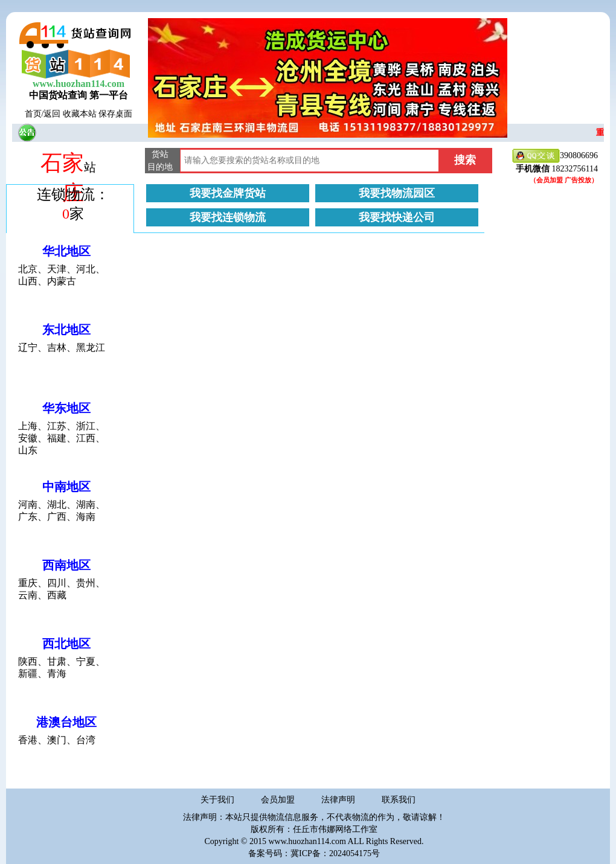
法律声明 (338, 800)
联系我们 (399, 800)
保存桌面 (115, 114)
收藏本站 (80, 114)
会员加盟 (278, 800)
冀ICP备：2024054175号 (335, 853)
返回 (52, 114)
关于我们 (217, 800)
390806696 (555, 156)
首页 (33, 114)
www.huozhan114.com (79, 84)
